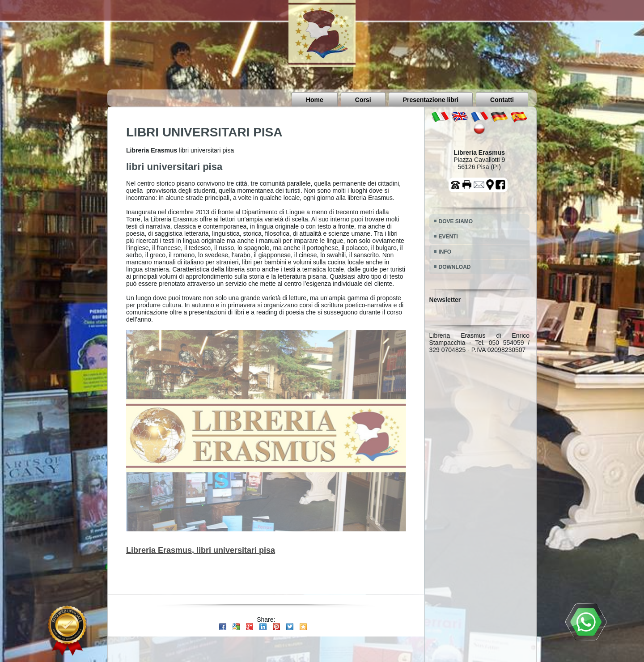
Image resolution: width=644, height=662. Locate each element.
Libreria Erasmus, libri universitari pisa (201, 550)
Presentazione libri (431, 100)
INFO (445, 252)
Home (315, 100)
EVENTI (448, 237)
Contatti (502, 100)
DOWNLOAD (455, 267)
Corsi (363, 100)
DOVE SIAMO (456, 221)
